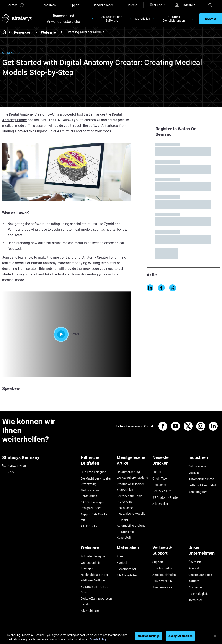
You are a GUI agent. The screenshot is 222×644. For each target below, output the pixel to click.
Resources (49, 5)
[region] (111, 636)
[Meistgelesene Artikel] (132, 462)
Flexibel (122, 563)
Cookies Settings (149, 636)
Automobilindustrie (201, 479)
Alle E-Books (89, 526)
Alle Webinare (90, 611)
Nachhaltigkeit (198, 594)
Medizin (194, 473)
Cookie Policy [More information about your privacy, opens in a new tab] (98, 639)
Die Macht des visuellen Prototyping (96, 481)
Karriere (194, 581)
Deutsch (17, 5)
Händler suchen (103, 5)
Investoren (196, 600)
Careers (132, 5)
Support (74, 5)
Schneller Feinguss (93, 556)
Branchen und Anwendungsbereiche (63, 19)
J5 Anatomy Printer (166, 497)
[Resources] (36, 32)
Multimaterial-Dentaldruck (90, 493)
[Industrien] (204, 459)
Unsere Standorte (200, 575)
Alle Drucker (160, 504)
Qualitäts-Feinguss (93, 472)
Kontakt (194, 568)
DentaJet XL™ (162, 491)
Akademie (195, 587)
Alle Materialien (127, 575)
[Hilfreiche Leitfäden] (96, 462)
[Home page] (3, 32)
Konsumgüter (198, 492)
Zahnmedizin (197, 466)
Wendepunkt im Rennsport (91, 565)
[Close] (215, 636)
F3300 (157, 472)
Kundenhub (185, 5)
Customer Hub (162, 581)
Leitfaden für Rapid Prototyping (130, 499)
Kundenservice (162, 587)
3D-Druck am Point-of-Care (95, 589)
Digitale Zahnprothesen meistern (96, 601)
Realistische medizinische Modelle (131, 511)
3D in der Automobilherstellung (131, 523)
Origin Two (160, 478)
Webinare (48, 32)
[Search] (210, 5)
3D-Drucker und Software (112, 19)
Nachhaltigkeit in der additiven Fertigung (94, 578)
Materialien (143, 19)
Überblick (195, 562)
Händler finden (162, 568)
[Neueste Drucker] (168, 462)
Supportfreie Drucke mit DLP (94, 517)
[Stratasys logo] (17, 19)
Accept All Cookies (180, 636)
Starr (120, 556)
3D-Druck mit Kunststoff (125, 535)
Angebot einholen (164, 575)
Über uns (156, 5)
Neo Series (159, 485)
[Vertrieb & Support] (168, 552)
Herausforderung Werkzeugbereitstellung (132, 475)
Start (66, 334)
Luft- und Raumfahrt (202, 485)
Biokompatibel (126, 569)
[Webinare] (62, 32)
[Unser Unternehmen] (204, 552)
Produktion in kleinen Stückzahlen (131, 487)
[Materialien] (132, 549)
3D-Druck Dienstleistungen (174, 19)
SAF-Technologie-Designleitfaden (92, 505)
